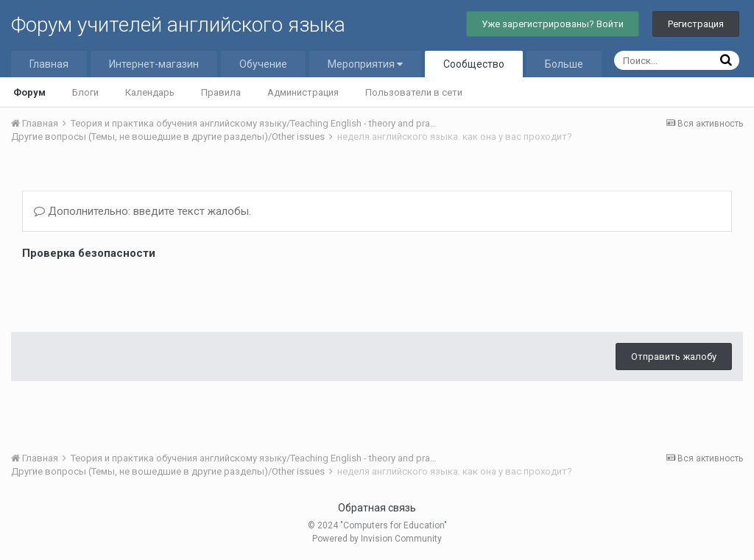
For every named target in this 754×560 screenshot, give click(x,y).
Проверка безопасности (89, 253)
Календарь (150, 92)
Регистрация (696, 24)
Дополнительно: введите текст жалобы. (142, 211)
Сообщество (474, 64)
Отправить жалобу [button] (674, 357)
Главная (49, 64)
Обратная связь (377, 508)
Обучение (263, 64)
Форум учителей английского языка (178, 25)
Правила (221, 92)
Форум (29, 92)
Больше (564, 64)
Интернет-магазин (154, 64)
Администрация (303, 92)
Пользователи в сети (414, 92)
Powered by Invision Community (377, 539)
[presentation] (134, 292)
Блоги (85, 92)
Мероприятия (365, 64)
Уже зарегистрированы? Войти (553, 24)
